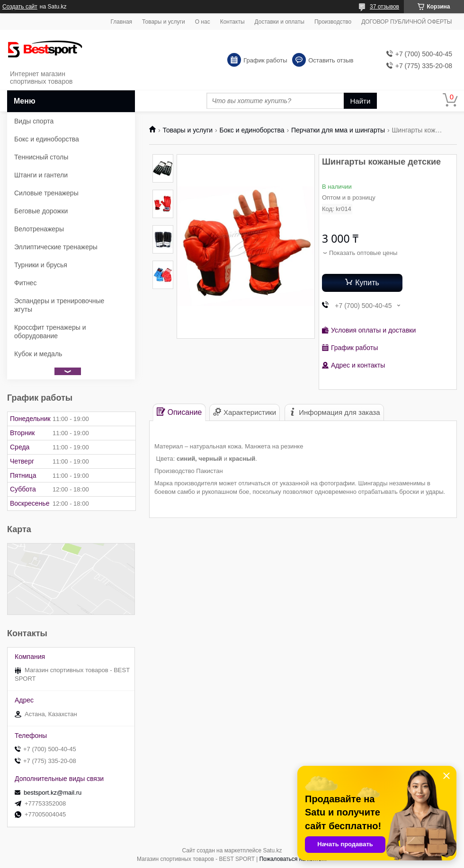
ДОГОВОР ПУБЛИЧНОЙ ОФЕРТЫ (406, 22)
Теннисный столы (41, 157)
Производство (333, 22)
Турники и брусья (41, 265)
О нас (203, 22)
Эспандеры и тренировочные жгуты (59, 305)
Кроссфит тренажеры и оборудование (50, 332)
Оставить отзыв (331, 60)
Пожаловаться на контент (293, 859)
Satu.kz (272, 850)
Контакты (232, 22)
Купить (367, 283)
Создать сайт (20, 7)
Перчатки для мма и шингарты (338, 130)
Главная (121, 22)
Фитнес (25, 283)
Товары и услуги (164, 22)
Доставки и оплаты (280, 22)
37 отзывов (384, 7)
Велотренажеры (39, 229)
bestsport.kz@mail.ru (53, 793)
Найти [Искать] (361, 101)
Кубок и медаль (38, 354)
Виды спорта (34, 121)
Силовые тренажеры (46, 193)
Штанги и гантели (41, 175)
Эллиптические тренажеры (56, 247)
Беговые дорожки (41, 211)
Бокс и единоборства (252, 130)
